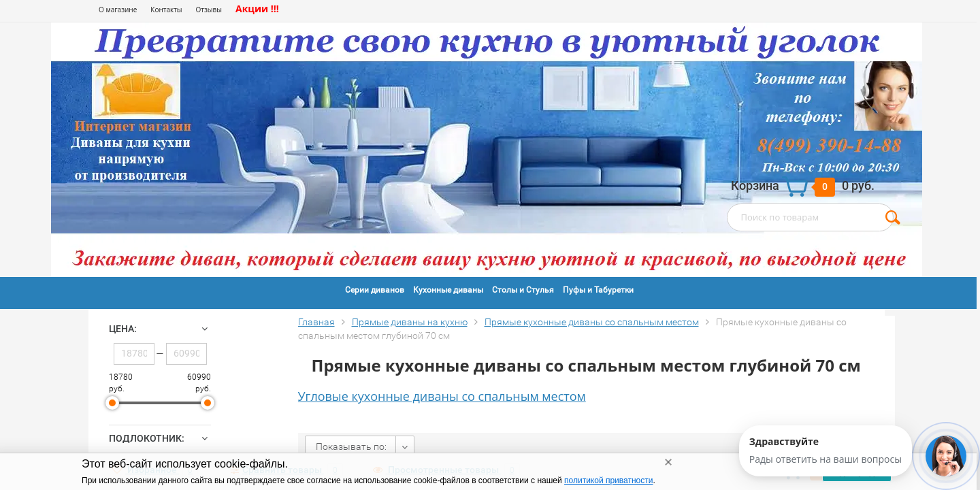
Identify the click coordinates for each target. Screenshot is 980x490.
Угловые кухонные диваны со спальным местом (442, 396)
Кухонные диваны (448, 290)
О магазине (118, 10)
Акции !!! (257, 9)
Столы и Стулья (523, 290)
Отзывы (209, 10)
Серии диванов (375, 290)
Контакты (166, 10)
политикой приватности (608, 480)
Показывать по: (351, 446)
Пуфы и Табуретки (598, 290)
